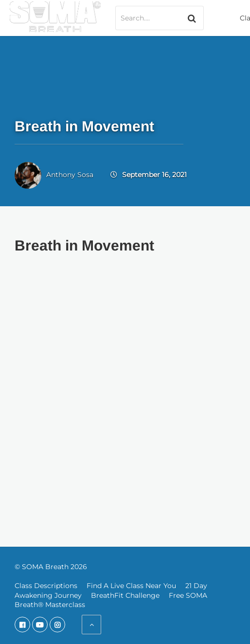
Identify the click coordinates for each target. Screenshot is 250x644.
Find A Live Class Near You (131, 586)
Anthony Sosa (70, 175)
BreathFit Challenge (125, 595)
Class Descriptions (46, 586)
